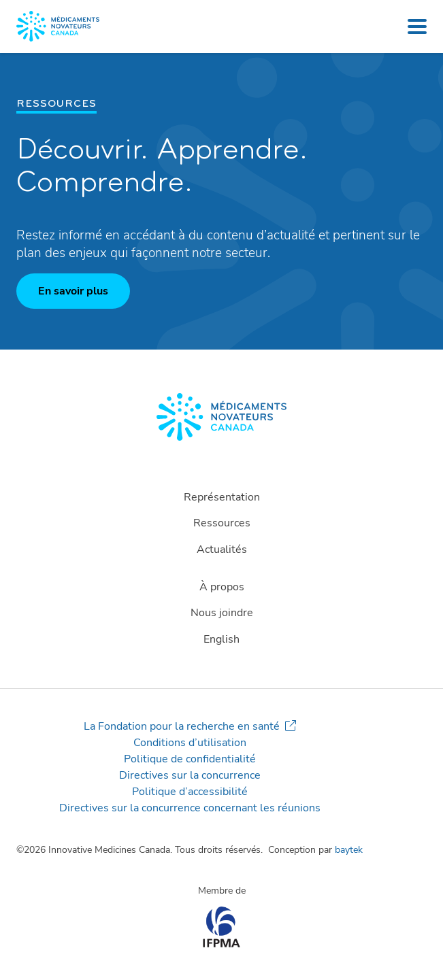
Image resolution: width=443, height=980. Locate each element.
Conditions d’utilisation (190, 743)
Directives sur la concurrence (190, 775)
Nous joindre (222, 613)
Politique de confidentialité (190, 759)
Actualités (222, 550)
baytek (349, 850)
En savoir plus (73, 291)
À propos (222, 587)
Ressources (222, 523)
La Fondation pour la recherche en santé (182, 726)
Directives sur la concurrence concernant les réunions (190, 808)
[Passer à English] (221, 640)
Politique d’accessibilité (190, 792)
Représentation (222, 497)
